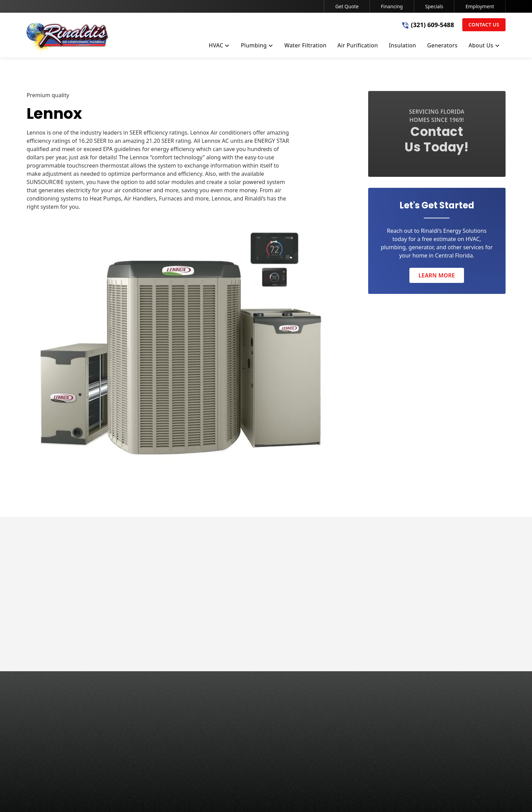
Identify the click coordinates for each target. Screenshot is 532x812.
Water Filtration (253, 717)
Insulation (246, 744)
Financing (392, 6)
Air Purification (252, 731)
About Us (366, 689)
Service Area (370, 703)
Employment (480, 6)
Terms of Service (275, 797)
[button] (219, 47)
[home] (68, 39)
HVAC (240, 689)
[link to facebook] (438, 797)
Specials (434, 6)
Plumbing (246, 703)
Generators (248, 758)
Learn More (437, 275)
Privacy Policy (234, 797)
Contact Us (484, 25)
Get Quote (347, 6)
